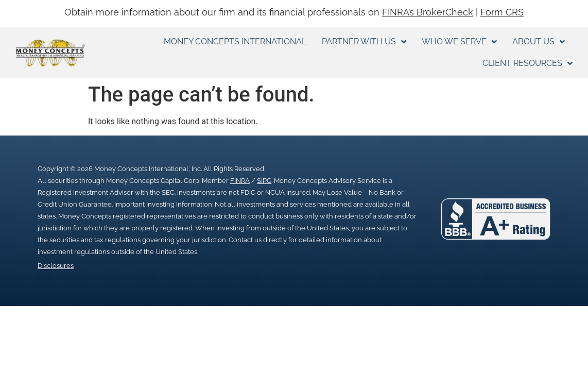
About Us (539, 42)
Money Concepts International (235, 41)
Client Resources (528, 63)
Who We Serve (459, 42)
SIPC (264, 181)
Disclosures (56, 266)
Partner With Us (364, 42)
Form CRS (502, 12)
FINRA (240, 181)
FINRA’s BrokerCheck (428, 12)
